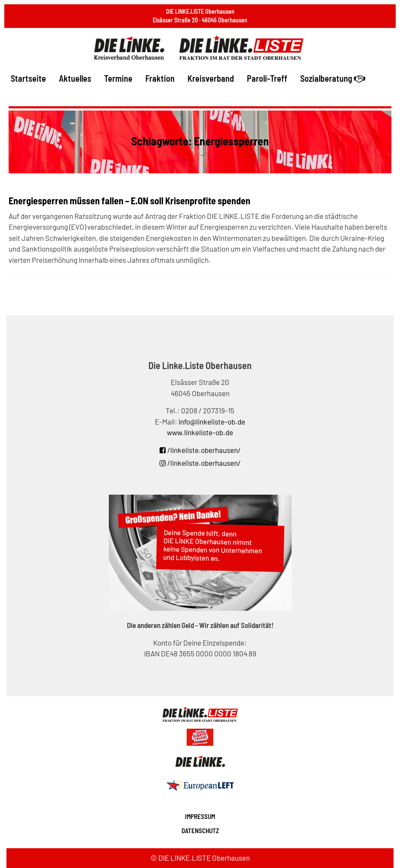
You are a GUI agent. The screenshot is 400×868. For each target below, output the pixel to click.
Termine (118, 78)
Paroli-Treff (267, 78)
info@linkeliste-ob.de (212, 422)
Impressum (200, 816)
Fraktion (160, 78)
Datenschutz (200, 831)
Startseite (28, 78)
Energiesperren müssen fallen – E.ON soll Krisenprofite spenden (129, 200)
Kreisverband (211, 78)
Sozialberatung (333, 78)
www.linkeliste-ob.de (200, 432)
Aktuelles (75, 78)
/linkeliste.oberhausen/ (200, 450)
